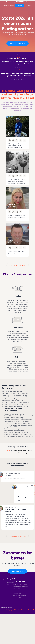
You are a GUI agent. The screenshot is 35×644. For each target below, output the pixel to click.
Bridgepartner (22, 591)
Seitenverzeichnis (26, 610)
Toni (10, 133)
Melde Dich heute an (18, 571)
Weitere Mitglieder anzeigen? (18, 265)
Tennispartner (16, 593)
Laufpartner (16, 587)
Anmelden (20, 5)
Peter (10, 240)
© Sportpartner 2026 (6, 607)
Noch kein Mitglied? (9, 5)
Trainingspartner (23, 584)
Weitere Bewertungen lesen (18, 536)
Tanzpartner (16, 595)
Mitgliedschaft (11, 582)
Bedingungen (10, 610)
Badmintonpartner (23, 587)
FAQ (8, 584)
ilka (9, 169)
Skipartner (21, 589)
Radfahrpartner (17, 591)
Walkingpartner (17, 589)
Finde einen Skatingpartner (18, 43)
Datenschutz (17, 610)
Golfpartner (16, 584)
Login (29, 5)
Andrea (11, 204)
